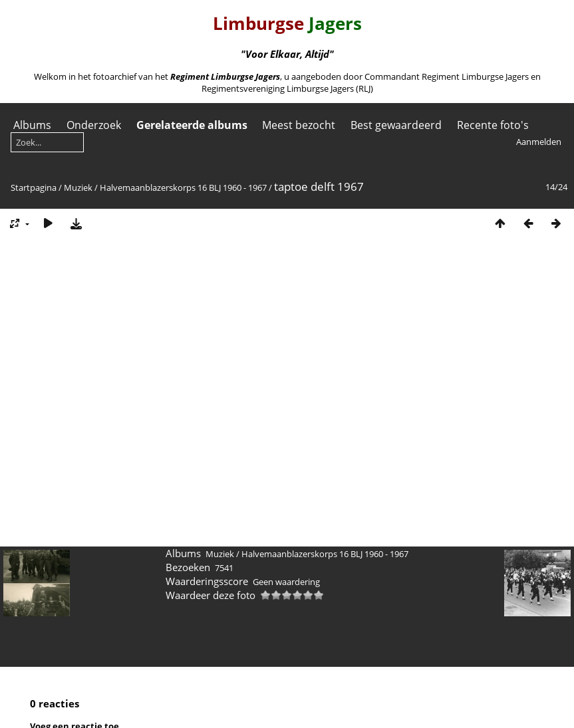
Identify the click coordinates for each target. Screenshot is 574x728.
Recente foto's (493, 125)
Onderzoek (94, 125)
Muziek (78, 187)
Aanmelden (539, 142)
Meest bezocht (299, 125)
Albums (32, 125)
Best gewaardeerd (396, 125)
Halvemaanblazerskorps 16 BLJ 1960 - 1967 (183, 187)
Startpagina (34, 187)
